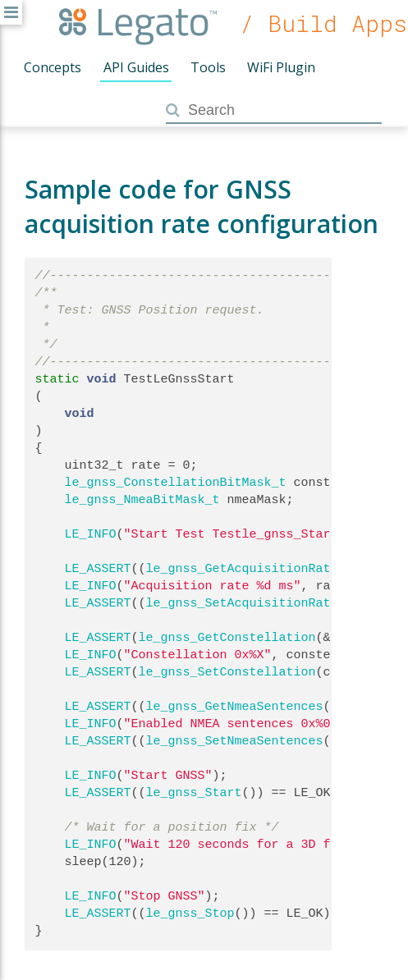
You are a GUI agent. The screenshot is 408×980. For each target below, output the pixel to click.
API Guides (136, 67)
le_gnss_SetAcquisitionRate (242, 603)
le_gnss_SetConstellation (227, 672)
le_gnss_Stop (190, 914)
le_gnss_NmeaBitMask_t (142, 500)
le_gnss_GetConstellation (227, 638)
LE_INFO (91, 534)
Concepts (53, 67)
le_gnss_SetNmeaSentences (235, 741)
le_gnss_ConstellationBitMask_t (176, 483)
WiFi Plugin (281, 67)
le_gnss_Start (194, 793)
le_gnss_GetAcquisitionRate (242, 569)
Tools (208, 67)
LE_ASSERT (98, 569)
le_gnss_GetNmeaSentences (235, 707)
